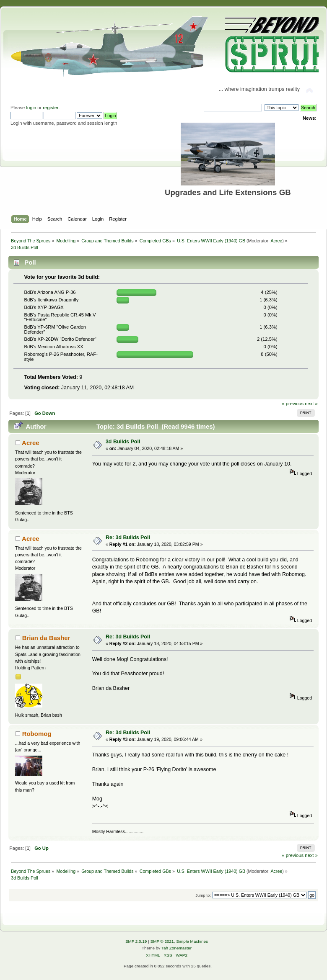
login (31, 108)
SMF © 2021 (162, 941)
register (51, 108)
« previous (293, 404)
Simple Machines (192, 941)
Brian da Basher (46, 638)
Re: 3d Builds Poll (128, 538)
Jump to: (203, 895)
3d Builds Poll (123, 442)
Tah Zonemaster (176, 948)
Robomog (37, 734)
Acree (276, 241)
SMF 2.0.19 (136, 941)
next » (311, 404)
